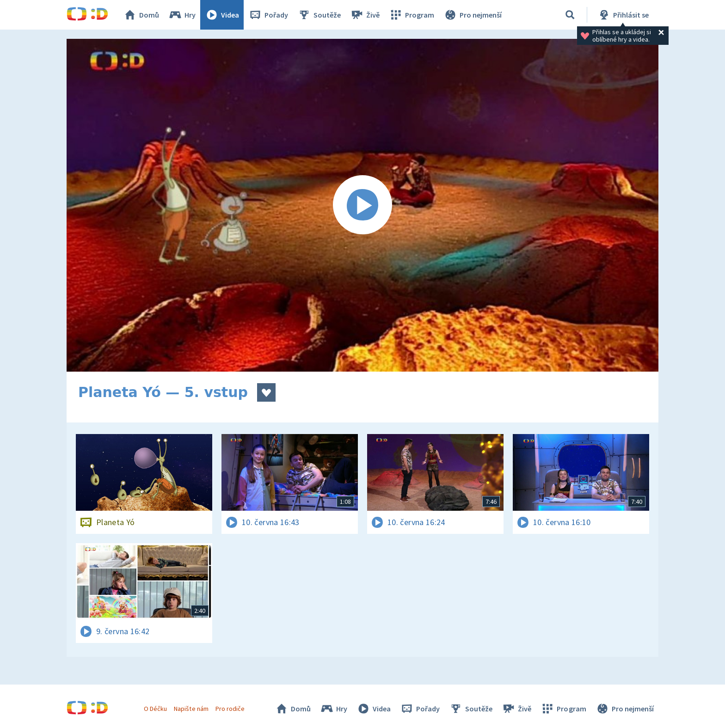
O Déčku (155, 709)
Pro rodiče (230, 709)
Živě (365, 15)
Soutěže (319, 15)
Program (412, 15)
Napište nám (191, 709)
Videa (222, 15)
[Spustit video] (362, 205)
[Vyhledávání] (570, 15)
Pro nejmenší (473, 15)
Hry (182, 15)
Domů (141, 15)
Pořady (268, 15)
